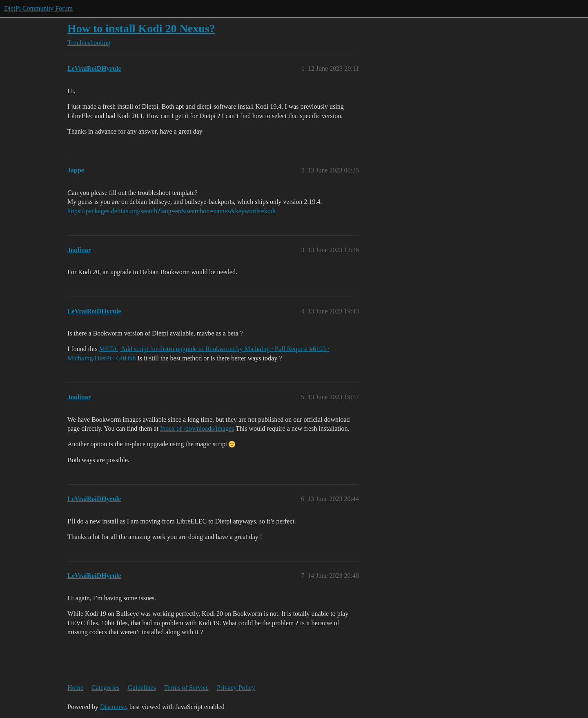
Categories (105, 688)
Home (75, 688)
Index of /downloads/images (197, 428)
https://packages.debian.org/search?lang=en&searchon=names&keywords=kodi (171, 211)
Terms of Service (186, 688)
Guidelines (142, 688)
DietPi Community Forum (38, 8)
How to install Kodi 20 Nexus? (141, 28)
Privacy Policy (236, 688)
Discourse (113, 707)
